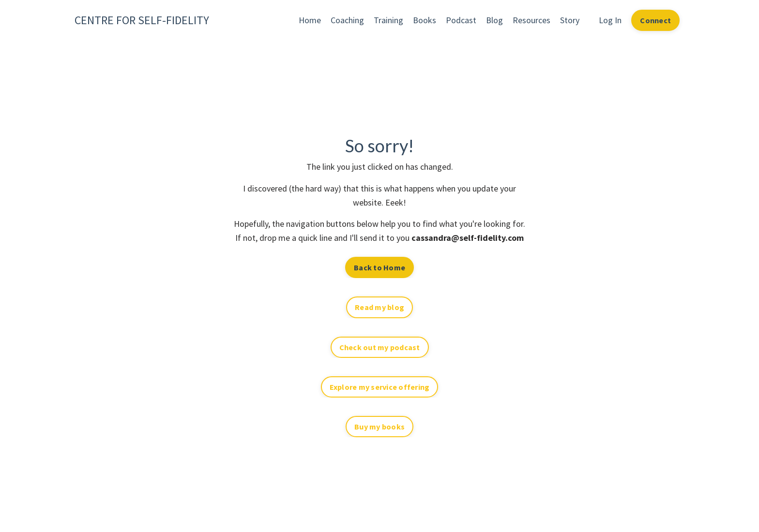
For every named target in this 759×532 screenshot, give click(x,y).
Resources (531, 20)
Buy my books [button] (379, 427)
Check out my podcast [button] (380, 347)
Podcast (461, 20)
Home (310, 20)
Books (425, 20)
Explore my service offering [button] (380, 387)
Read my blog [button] (379, 307)
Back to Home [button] (379, 267)
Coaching (347, 20)
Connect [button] (655, 20)
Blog (494, 20)
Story (570, 20)
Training (388, 20)
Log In (610, 20)
